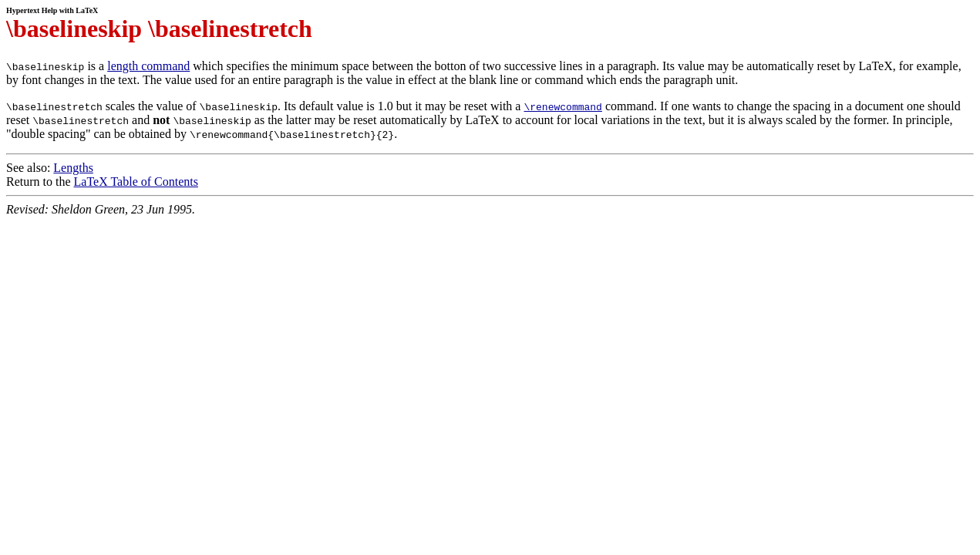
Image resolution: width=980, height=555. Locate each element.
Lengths (73, 168)
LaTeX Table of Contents (136, 182)
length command (148, 66)
